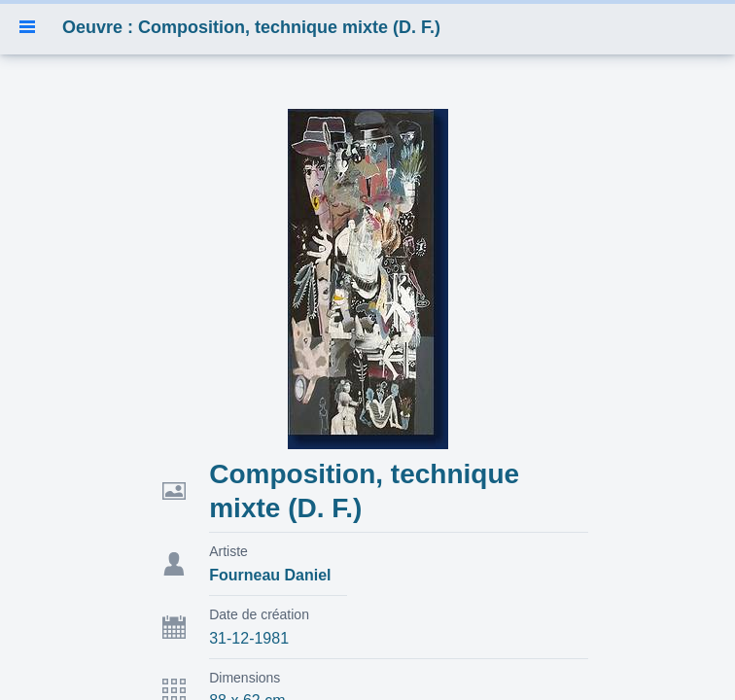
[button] (27, 27)
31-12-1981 (249, 638)
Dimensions (245, 678)
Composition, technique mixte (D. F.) (364, 491)
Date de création (259, 614)
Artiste (228, 551)
